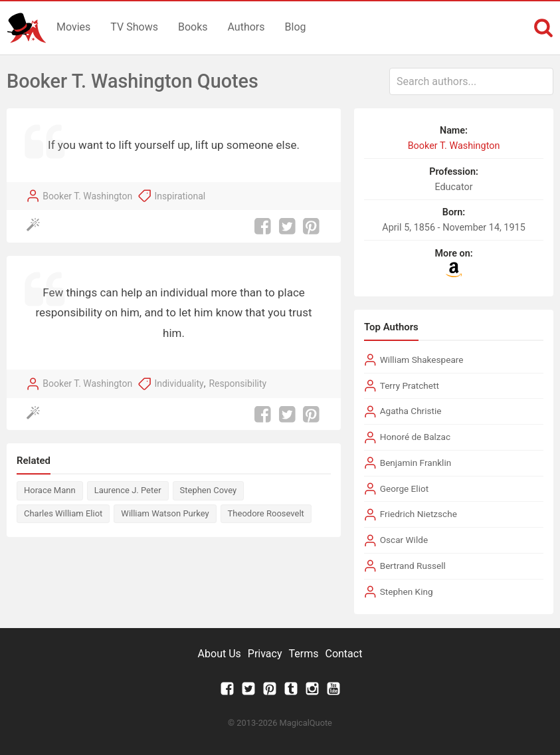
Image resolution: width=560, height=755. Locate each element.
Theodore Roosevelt (266, 513)
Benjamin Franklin (416, 463)
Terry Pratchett (410, 385)
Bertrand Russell (413, 566)
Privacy (265, 654)
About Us (220, 654)
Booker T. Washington (87, 196)
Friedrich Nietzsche (419, 514)
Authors (246, 27)
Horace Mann (50, 490)
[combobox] (471, 81)
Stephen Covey (209, 490)
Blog (296, 27)
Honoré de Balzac (415, 437)
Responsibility (237, 383)
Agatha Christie (411, 411)
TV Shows (134, 27)
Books (193, 27)
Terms (304, 654)
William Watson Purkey (165, 513)
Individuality (179, 383)
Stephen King (407, 592)
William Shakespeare (422, 360)
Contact (343, 654)
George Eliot (404, 488)
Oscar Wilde (404, 540)
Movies (73, 27)
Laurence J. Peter (128, 490)
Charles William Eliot (63, 513)
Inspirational (180, 196)
